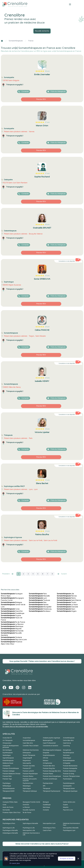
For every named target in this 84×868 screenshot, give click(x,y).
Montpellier (40, 607)
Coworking (66, 746)
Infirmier (46, 758)
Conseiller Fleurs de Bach (31, 746)
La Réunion (12, 624)
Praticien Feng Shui (49, 768)
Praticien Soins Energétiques (52, 776)
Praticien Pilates (48, 774)
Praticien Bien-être (49, 766)
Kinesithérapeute (8, 761)
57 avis (47, 122)
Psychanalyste (67, 779)
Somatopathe (67, 786)
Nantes (39, 605)
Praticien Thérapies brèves (71, 776)
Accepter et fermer (67, 859)
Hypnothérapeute (8, 758)
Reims (66, 598)
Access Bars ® (7, 738)
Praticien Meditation (69, 771)
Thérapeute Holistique (30, 791)
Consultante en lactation (50, 746)
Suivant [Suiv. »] (62, 574)
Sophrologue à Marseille (30, 823)
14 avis (47, 480)
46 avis (47, 225)
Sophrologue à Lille (9, 828)
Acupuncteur (27, 738)
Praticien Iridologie (9, 771)
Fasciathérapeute (68, 753)
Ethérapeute (27, 753)
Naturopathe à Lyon (49, 823)
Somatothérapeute (16, 41)
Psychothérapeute (69, 783)
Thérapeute (47, 788)
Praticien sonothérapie (50, 779)
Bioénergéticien (48, 740)
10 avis (47, 531)
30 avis (47, 276)
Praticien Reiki (7, 776)
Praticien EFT (27, 768)
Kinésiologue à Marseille (10, 833)
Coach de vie (67, 743)
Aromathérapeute (69, 738)
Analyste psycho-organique (51, 738)
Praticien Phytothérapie (30, 774)
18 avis (47, 429)
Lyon (38, 598)
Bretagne (11, 602)
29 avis (47, 327)
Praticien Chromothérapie (11, 768)
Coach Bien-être (28, 743)
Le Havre (67, 605)
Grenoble (67, 607)
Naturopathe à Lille (29, 830)
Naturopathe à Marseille (71, 828)
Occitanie (11, 637)
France (31, 41)
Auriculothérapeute (29, 740)
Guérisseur (66, 755)
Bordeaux (40, 611)
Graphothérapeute (49, 755)
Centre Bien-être (68, 740)
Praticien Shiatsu (28, 776)
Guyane (11, 616)
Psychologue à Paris (9, 823)
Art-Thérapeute (8, 740)
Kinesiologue (67, 758)
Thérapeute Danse (69, 788)
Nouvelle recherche (42, 31)
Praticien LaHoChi (28, 771)
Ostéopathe (6, 766)
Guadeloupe (13, 613)
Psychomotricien (28, 783)
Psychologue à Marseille (10, 830)
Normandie (12, 631)
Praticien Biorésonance (70, 766)
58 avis (47, 71)
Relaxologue (27, 786)
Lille (65, 594)
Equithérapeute (8, 753)
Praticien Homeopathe (70, 768)
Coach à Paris (47, 830)
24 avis (47, 378)
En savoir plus (15, 863)
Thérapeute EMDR (9, 791)
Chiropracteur (7, 743)
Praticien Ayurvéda (29, 766)
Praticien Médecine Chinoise (11, 774)
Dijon (66, 609)
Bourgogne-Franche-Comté (31, 802)
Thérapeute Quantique (70, 791)
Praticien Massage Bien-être (52, 771)
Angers (67, 611)
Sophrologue (27, 788)
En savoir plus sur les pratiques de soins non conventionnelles (25, 727)
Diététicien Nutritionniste (31, 750)
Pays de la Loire (14, 640)
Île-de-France (13, 622)
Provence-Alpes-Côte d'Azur (12, 813)
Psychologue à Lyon (69, 830)
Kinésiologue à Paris (49, 828)
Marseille (39, 596)
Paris (38, 594)
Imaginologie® (27, 758)
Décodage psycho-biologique (52, 750)
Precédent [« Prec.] (8, 574)
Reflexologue (7, 786)
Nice (38, 602)
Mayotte (11, 629)
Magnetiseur (27, 761)
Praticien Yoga (7, 779)
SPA (44, 786)
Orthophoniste (47, 763)
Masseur (46, 761)
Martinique (12, 626)
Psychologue (7, 783)
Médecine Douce (8, 763)
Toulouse (39, 600)
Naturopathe (27, 763)
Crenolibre (7, 680)
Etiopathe (46, 753)
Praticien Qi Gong (69, 774)
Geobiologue (7, 755)
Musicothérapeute (69, 761)
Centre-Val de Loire (69, 802)
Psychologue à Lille (29, 828)
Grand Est (12, 611)
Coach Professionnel (49, 743)
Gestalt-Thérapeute (29, 755)
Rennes (67, 596)
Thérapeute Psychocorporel (52, 791)
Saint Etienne (69, 600)
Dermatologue (7, 750)
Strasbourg (40, 609)
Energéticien (67, 750)
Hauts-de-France (8, 807)
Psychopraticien (48, 783)
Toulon (67, 602)
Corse (10, 609)
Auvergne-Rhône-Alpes (10, 802)
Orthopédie (67, 763)
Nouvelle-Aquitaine (29, 810)
